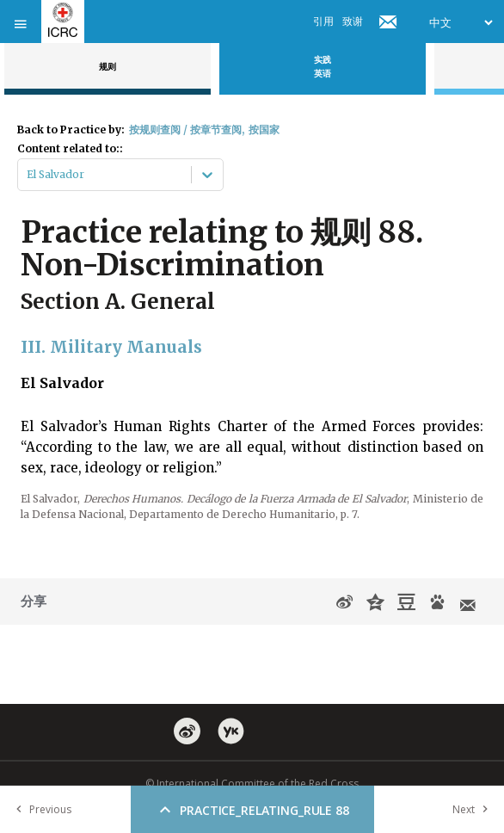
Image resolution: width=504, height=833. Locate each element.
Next (474, 809)
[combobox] (28, 175)
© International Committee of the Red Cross (252, 784)
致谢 (353, 21)
